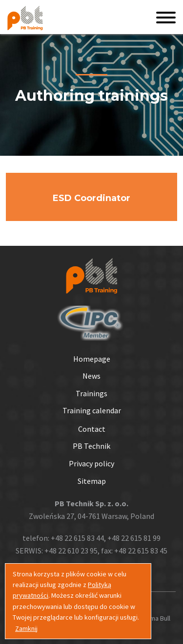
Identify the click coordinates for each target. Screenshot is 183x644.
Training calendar (92, 410)
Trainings (91, 393)
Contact (92, 429)
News (91, 376)
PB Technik (91, 446)
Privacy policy (91, 463)
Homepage (92, 359)
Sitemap (92, 481)
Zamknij (26, 628)
